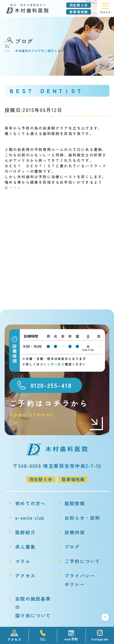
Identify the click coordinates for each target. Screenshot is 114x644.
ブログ (72, 547)
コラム (23, 561)
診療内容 (75, 532)
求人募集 (25, 547)
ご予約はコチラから (56, 408)
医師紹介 (25, 532)
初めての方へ (30, 503)
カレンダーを (51, 364)
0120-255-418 (51, 385)
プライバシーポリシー (80, 580)
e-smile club (30, 518)
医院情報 (75, 503)
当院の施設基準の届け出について (33, 607)
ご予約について (82, 561)
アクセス (25, 576)
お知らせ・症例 (82, 518)
